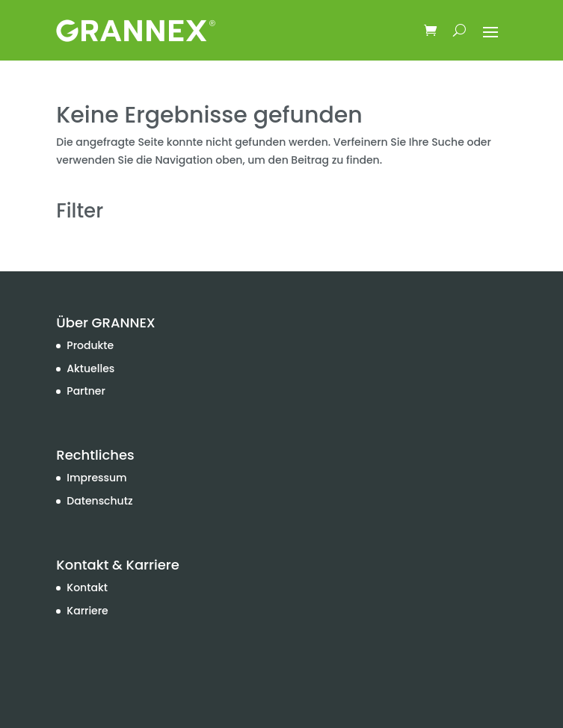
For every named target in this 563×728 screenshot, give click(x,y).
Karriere (87, 611)
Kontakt (87, 587)
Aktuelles (90, 368)
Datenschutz (99, 501)
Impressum (96, 478)
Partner (86, 391)
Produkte (90, 345)
